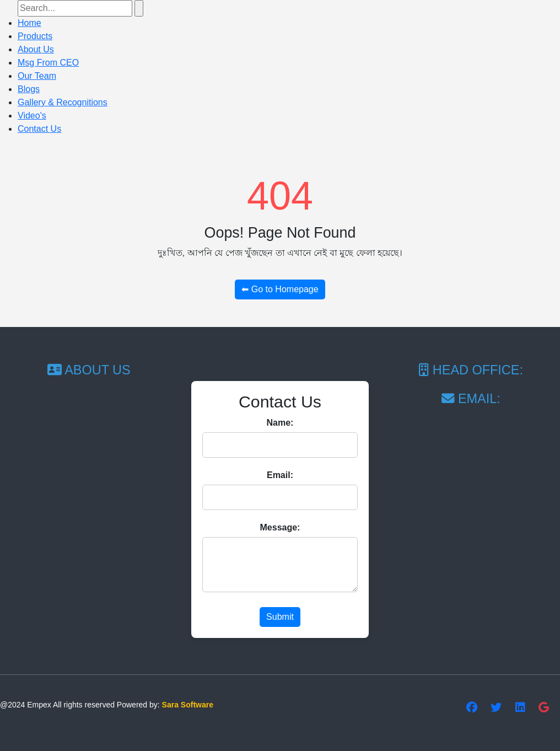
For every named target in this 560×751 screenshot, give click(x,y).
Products (35, 36)
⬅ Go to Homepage (280, 289)
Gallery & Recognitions (63, 102)
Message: (280, 527)
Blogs (29, 89)
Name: (280, 423)
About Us (36, 49)
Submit (280, 617)
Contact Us (39, 129)
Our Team (37, 76)
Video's (32, 116)
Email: (280, 475)
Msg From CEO (48, 63)
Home (29, 23)
